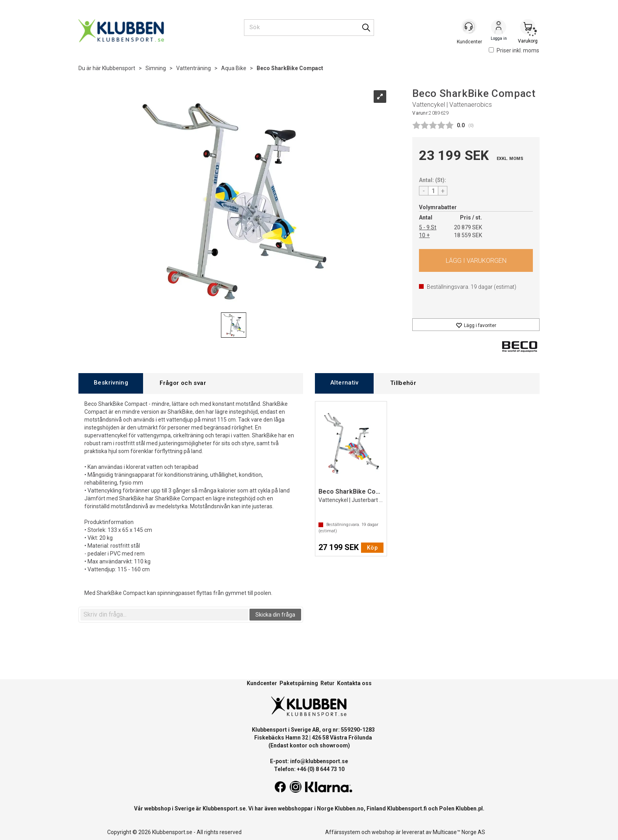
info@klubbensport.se (319, 761)
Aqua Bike (234, 68)
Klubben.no (349, 808)
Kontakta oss (354, 683)
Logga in (499, 28)
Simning (156, 68)
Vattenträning (194, 68)
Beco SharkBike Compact (290, 68)
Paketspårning (299, 683)
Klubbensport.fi (407, 808)
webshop (383, 832)
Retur (328, 683)
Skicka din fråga (275, 615)
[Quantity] (433, 191)
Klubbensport (119, 68)
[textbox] (164, 615)
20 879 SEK (468, 227)
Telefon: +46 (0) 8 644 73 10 (309, 769)
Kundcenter (262, 683)
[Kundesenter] (469, 27)
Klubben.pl (469, 808)
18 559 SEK (468, 235)
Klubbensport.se (224, 808)
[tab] (111, 383)
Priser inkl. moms (514, 50)
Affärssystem (343, 832)
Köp (476, 260)
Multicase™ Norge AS (459, 832)
